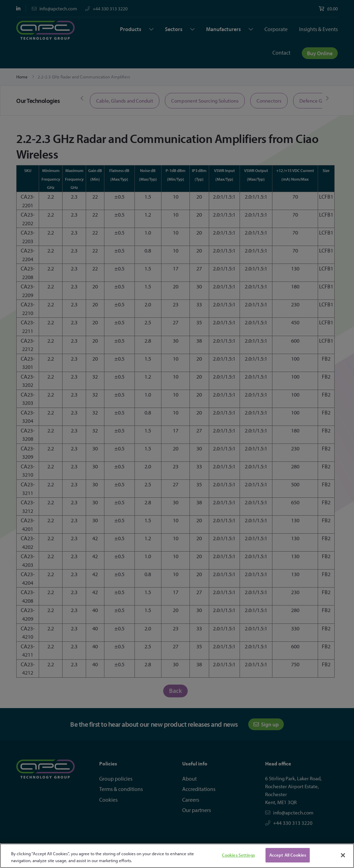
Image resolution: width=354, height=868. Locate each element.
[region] (177, 856)
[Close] (343, 855)
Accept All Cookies (288, 855)
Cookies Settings (238, 855)
